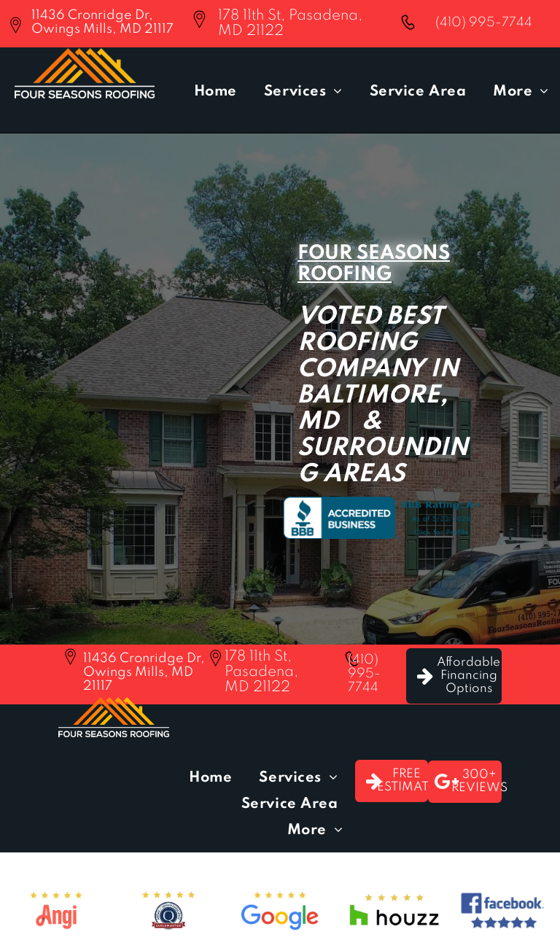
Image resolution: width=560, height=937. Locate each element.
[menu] (528, 66)
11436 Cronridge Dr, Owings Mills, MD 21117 (102, 22)
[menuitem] (218, 92)
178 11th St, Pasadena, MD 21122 (261, 672)
